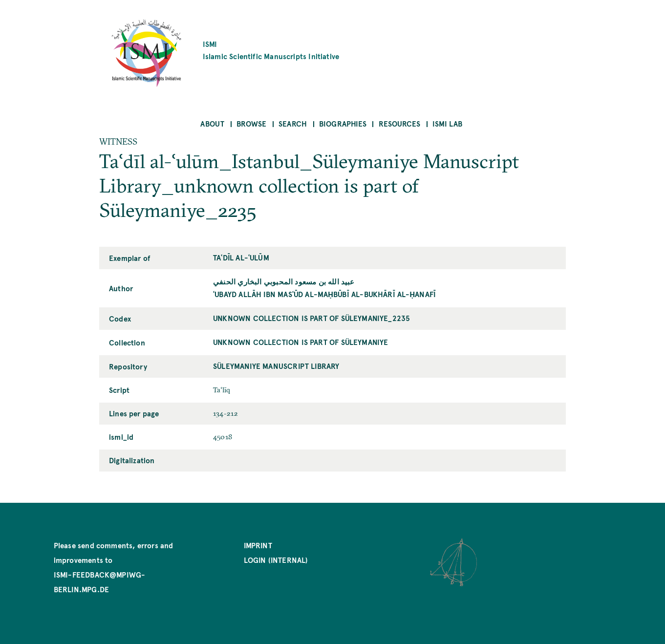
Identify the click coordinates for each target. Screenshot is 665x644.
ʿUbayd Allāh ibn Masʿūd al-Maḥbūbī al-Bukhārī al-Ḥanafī (324, 294)
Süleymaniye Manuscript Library (276, 366)
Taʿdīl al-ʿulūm (241, 257)
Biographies (343, 123)
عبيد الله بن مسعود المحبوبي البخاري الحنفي (284, 281)
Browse (251, 123)
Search (293, 123)
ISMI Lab (447, 123)
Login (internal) (276, 560)
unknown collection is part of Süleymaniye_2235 (311, 318)
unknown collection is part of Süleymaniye (300, 342)
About (212, 123)
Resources (400, 123)
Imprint (258, 545)
